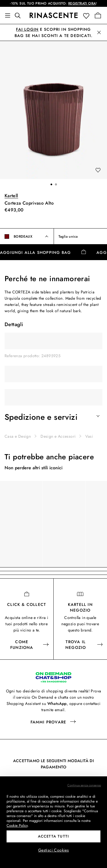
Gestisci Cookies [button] (53, 850)
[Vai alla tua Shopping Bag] (98, 15)
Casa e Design (18, 436)
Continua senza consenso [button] (84, 785)
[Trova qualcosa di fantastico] (19, 15)
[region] (53, 524)
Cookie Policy (17, 825)
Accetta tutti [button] (54, 836)
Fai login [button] (27, 29)
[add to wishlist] (98, 170)
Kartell (11, 196)
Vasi (89, 436)
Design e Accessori (58, 436)
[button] (87, 16)
